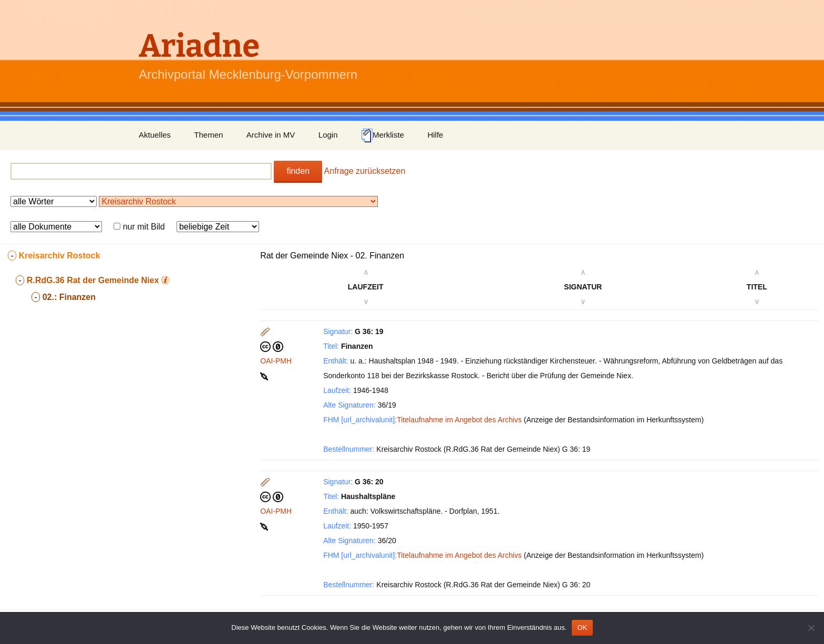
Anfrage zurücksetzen (365, 171)
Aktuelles (155, 135)
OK (582, 627)
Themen (208, 135)
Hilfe (435, 135)
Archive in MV (271, 135)
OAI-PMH (276, 361)
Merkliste (383, 136)
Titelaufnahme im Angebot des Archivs (459, 420)
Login (328, 135)
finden (298, 171)
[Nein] (811, 628)
